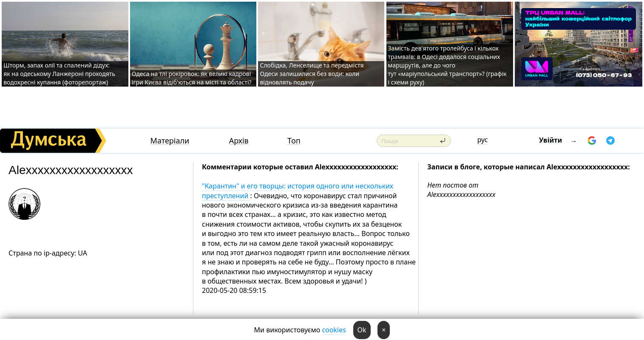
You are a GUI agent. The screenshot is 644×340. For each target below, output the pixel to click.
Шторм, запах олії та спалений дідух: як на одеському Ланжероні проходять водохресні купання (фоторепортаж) (59, 74)
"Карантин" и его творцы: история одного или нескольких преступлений (298, 191)
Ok (362, 330)
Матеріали (170, 141)
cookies (334, 330)
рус (483, 140)
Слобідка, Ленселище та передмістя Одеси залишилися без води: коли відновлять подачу (312, 74)
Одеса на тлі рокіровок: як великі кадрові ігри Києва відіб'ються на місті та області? (192, 78)
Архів (239, 141)
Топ (294, 141)
